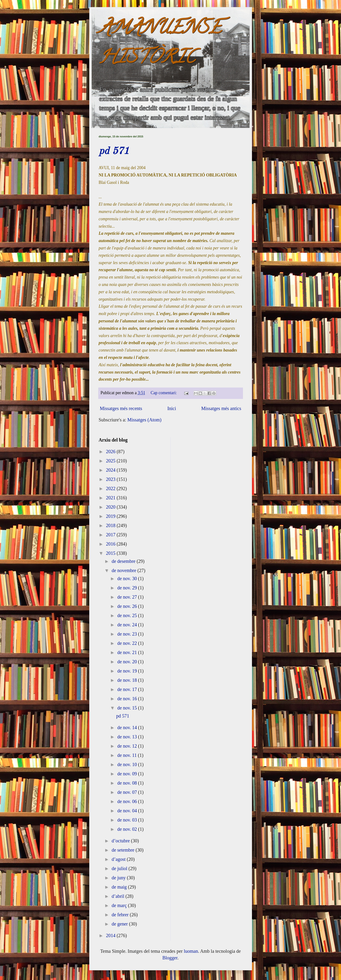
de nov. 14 (128, 727)
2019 (111, 516)
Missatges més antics (221, 408)
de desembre (124, 561)
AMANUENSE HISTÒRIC (160, 44)
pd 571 (114, 151)
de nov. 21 (128, 652)
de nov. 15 (128, 708)
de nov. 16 (128, 699)
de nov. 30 (128, 578)
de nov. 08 (128, 783)
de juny (119, 878)
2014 (111, 935)
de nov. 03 (128, 820)
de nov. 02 (128, 829)
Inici (172, 408)
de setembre (123, 850)
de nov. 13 (128, 737)
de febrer (121, 915)
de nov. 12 (128, 746)
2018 (111, 525)
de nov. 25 (128, 615)
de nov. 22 (128, 643)
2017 (111, 535)
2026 (111, 452)
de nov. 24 (128, 625)
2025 (111, 461)
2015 (111, 553)
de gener (120, 924)
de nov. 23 (128, 634)
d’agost (119, 859)
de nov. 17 (128, 689)
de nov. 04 (128, 811)
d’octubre (121, 841)
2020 (111, 507)
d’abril (118, 896)
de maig (120, 887)
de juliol (120, 868)
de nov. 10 (128, 764)
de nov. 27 (128, 597)
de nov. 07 (128, 792)
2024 (111, 470)
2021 (111, 498)
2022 (111, 488)
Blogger (170, 958)
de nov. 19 (128, 671)
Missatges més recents (121, 408)
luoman (191, 951)
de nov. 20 (128, 662)
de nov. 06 (128, 801)
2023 (111, 479)
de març (120, 905)
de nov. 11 (128, 755)
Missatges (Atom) (144, 420)
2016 (111, 544)
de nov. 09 (128, 774)
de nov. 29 (128, 588)
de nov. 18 (128, 680)
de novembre (124, 570)
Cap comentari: (164, 393)
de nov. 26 (128, 606)
